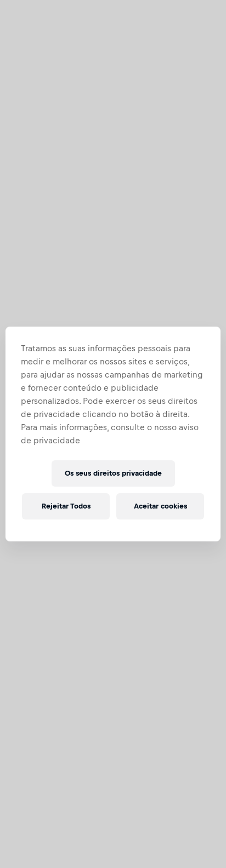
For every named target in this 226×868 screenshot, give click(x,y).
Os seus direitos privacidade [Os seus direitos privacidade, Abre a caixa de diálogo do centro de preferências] (113, 473)
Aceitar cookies (160, 506)
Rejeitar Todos (66, 506)
